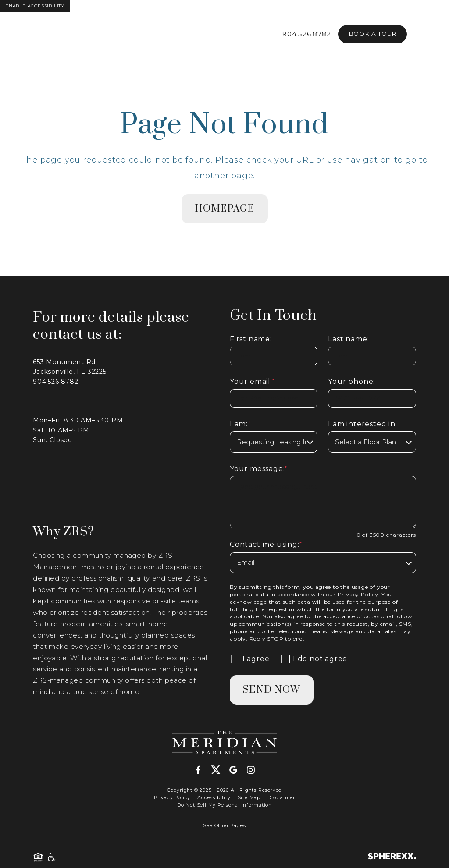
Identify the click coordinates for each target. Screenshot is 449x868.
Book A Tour (372, 34)
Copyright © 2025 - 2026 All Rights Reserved (224, 790)
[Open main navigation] (426, 34)
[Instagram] (251, 770)
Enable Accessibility (35, 6)
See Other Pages (224, 826)
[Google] (237, 770)
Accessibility (214, 798)
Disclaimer (281, 798)
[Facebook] (202, 770)
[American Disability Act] (51, 857)
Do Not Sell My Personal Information (224, 805)
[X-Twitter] (219, 770)
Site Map (249, 798)
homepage (225, 209)
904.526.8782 (307, 34)
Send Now (272, 690)
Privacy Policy (358, 594)
